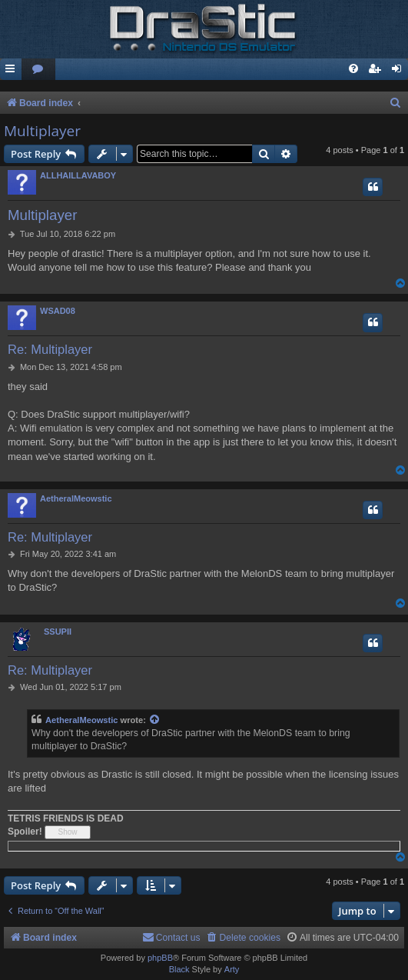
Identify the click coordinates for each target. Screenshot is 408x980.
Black (179, 969)
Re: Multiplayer (50, 349)
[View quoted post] (155, 720)
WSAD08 (58, 311)
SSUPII (58, 632)
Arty (232, 969)
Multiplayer (42, 131)
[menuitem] (38, 70)
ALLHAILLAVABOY (78, 175)
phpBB (160, 958)
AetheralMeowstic (76, 498)
